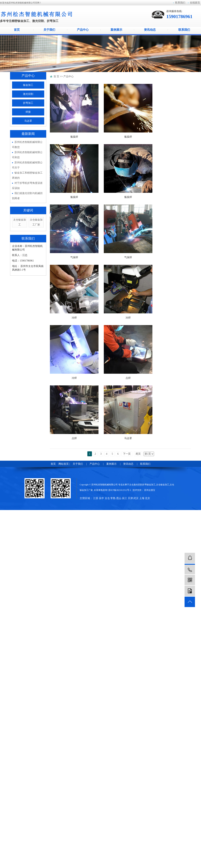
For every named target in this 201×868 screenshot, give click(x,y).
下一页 (127, 454)
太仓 (107, 498)
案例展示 (117, 30)
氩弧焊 (74, 137)
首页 (17, 30)
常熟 (113, 498)
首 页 (56, 76)
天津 (130, 498)
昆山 (119, 498)
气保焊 (74, 257)
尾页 (138, 454)
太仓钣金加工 (163, 485)
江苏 (96, 498)
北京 (147, 498)
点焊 (128, 378)
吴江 (124, 498)
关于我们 (50, 30)
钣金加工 (28, 85)
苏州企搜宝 (150, 490)
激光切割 (28, 94)
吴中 (101, 498)
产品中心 (84, 30)
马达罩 (28, 121)
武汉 (136, 498)
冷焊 (74, 318)
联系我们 (180, 3)
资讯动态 (151, 30)
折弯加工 (28, 103)
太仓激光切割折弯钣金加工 (142, 485)
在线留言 (195, 3)
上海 (142, 498)
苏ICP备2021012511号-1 (120, 490)
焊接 (28, 112)
